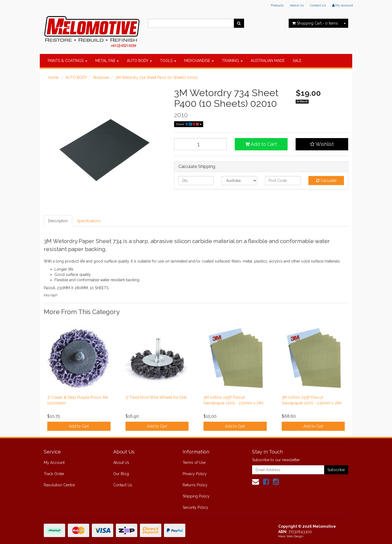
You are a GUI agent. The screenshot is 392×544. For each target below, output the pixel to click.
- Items (315, 23)
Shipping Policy (196, 496)
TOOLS (168, 61)
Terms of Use (194, 463)
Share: (189, 124)
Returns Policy (195, 485)
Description (58, 221)
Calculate (326, 181)
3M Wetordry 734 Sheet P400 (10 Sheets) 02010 (157, 77)
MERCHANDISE (199, 61)
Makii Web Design (291, 536)
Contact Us (318, 5)
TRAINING (232, 61)
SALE (297, 61)
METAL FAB (107, 61)
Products (277, 5)
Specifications (89, 221)
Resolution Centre (59, 485)
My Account (54, 463)
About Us (297, 5)
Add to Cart (261, 144)
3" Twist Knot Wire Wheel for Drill (156, 397)
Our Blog (121, 474)
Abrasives (101, 77)
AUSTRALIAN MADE (268, 61)
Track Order (54, 474)
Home (53, 77)
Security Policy (195, 507)
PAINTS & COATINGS (68, 61)
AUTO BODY (139, 61)
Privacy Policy (195, 474)
